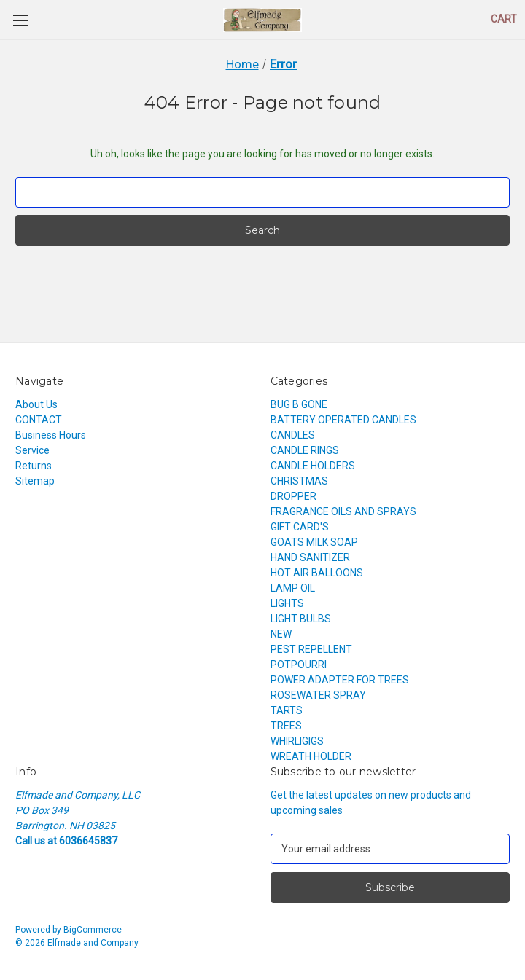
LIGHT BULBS (301, 619)
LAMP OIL (293, 588)
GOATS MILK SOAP (314, 542)
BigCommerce (93, 930)
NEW (281, 634)
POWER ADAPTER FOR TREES (340, 680)
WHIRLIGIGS (297, 741)
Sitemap (35, 481)
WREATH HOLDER (311, 756)
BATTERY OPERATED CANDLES (343, 420)
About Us (36, 404)
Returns (34, 466)
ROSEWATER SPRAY (318, 695)
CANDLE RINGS (305, 450)
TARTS (287, 710)
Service (32, 450)
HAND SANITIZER (310, 557)
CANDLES (293, 435)
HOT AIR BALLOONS (317, 573)
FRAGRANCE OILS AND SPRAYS (343, 511)
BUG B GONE (299, 404)
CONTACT (39, 420)
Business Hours (51, 435)
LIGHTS (287, 603)
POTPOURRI (299, 665)
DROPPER (293, 496)
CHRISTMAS (299, 481)
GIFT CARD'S (300, 527)
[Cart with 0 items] (504, 19)
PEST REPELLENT (311, 649)
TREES (286, 726)
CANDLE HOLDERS (313, 466)
